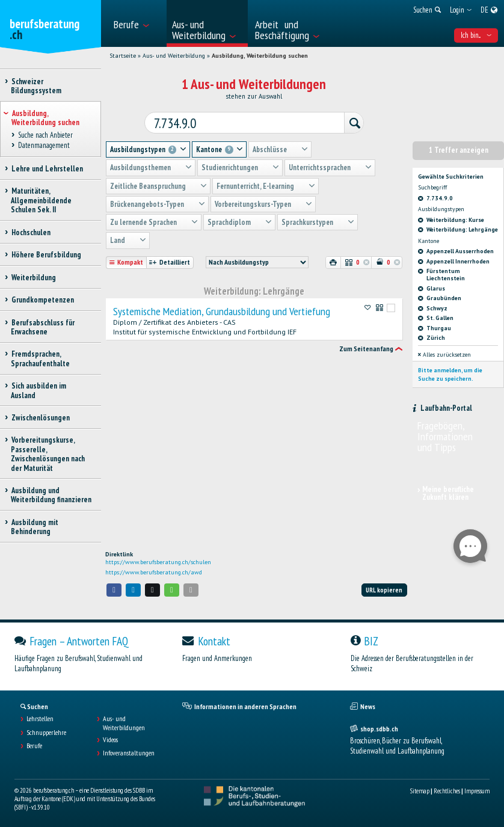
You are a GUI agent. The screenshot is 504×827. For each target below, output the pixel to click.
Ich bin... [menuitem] (476, 35)
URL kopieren (384, 590)
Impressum (477, 791)
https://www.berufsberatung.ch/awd (154, 572)
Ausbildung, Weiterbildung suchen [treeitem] (45, 118)
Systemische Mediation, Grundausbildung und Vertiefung (222, 309)
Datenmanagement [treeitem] (44, 145)
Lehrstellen (40, 719)
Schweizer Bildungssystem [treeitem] (36, 86)
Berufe (34, 746)
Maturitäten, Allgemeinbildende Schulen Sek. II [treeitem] (41, 200)
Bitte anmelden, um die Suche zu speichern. (450, 371)
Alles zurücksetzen (444, 352)
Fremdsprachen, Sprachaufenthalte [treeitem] (40, 358)
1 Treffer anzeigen (459, 147)
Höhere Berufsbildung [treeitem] (46, 255)
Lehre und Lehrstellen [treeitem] (47, 169)
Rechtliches (447, 791)
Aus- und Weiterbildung (174, 56)
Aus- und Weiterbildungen (124, 723)
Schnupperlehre (46, 733)
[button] (114, 590)
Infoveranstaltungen (129, 753)
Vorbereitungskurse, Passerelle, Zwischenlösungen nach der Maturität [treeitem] (48, 454)
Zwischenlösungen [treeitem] (40, 418)
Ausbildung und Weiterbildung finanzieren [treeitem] (51, 495)
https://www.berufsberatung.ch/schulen (158, 562)
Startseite (123, 56)
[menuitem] (137, 23)
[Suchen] (348, 121)
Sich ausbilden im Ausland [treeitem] (38, 390)
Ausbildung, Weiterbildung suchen (260, 56)
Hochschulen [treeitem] (31, 232)
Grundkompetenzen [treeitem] (42, 300)
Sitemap (420, 791)
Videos (110, 740)
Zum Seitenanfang (366, 346)
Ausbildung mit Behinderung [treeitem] (35, 527)
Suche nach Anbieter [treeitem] (45, 136)
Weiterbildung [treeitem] (33, 278)
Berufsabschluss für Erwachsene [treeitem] (43, 327)
